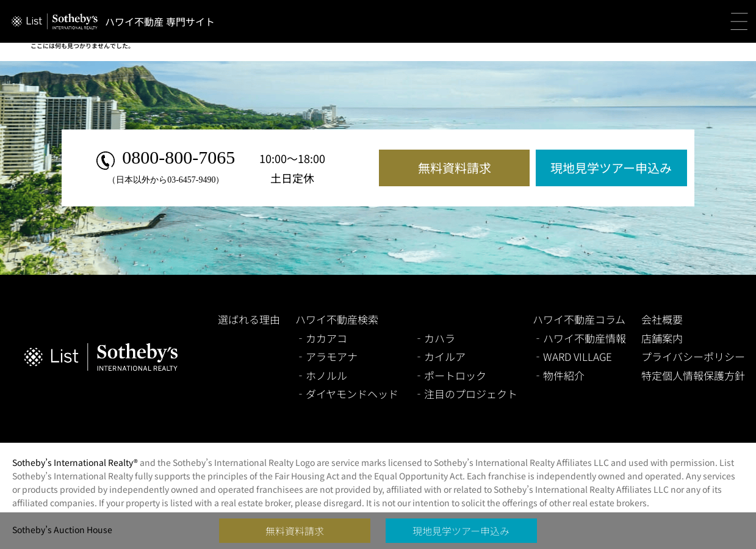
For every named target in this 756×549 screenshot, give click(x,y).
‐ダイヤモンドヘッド (347, 394)
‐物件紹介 (559, 375)
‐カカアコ (321, 338)
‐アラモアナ (326, 356)
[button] (739, 22)
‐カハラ (434, 338)
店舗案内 (662, 338)
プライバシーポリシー (693, 356)
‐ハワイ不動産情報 (579, 338)
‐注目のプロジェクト (466, 394)
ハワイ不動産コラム (579, 319)
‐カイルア (440, 356)
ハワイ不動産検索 (337, 319)
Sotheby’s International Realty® (75, 462)
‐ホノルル (321, 375)
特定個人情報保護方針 (693, 375)
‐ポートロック (450, 375)
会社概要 (662, 319)
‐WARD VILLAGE (572, 356)
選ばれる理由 (249, 319)
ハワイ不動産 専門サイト (160, 21)
